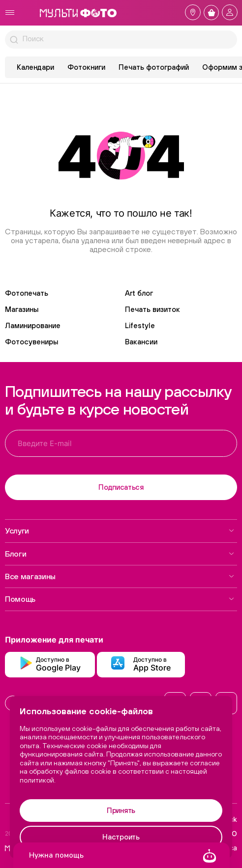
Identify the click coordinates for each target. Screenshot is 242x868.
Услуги (120, 531)
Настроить (121, 837)
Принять (121, 810)
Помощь (120, 599)
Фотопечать (27, 293)
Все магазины (120, 576)
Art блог (139, 293)
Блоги (120, 554)
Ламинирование (33, 325)
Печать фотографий (154, 67)
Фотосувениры (31, 342)
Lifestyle (140, 325)
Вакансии (141, 342)
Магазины (22, 309)
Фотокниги (86, 67)
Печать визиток (152, 309)
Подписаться (121, 487)
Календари (35, 67)
